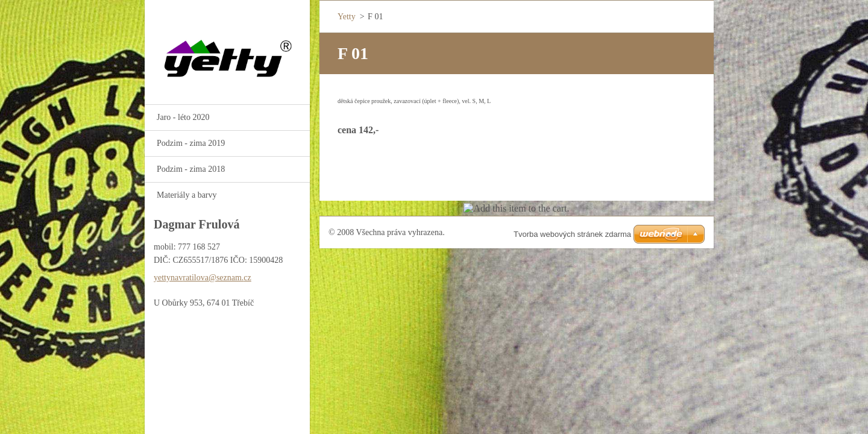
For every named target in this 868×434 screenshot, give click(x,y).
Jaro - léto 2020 (183, 117)
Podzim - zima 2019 (191, 143)
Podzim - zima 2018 (191, 169)
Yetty (347, 17)
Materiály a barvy (187, 195)
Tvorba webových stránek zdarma (572, 234)
